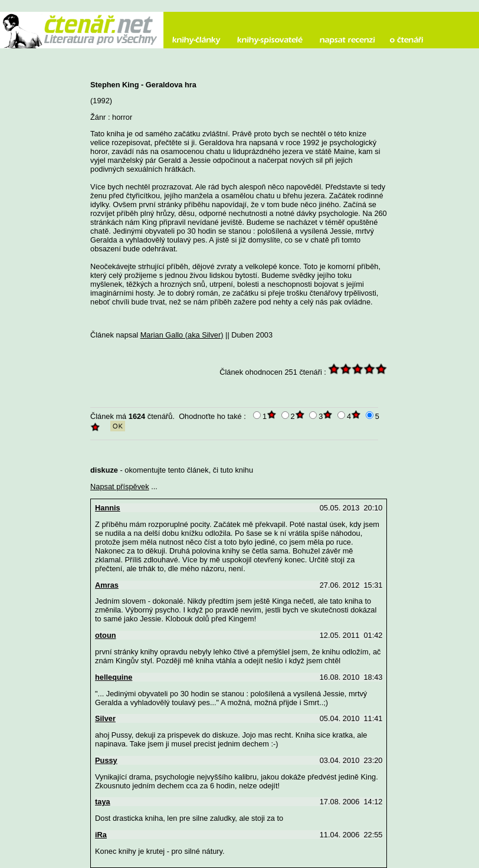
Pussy (106, 760)
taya (103, 802)
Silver (105, 718)
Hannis (108, 508)
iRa (101, 835)
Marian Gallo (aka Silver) (182, 335)
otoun (106, 635)
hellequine (114, 677)
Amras (107, 585)
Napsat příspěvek (120, 487)
